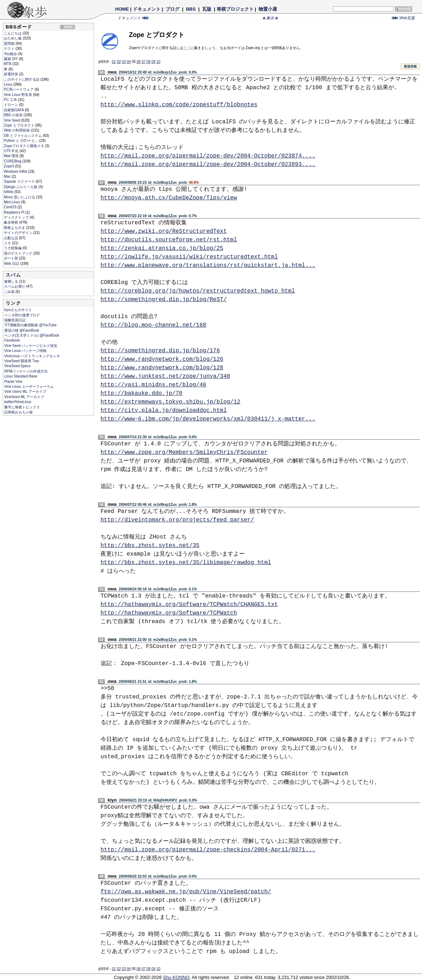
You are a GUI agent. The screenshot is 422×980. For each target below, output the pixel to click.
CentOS (11, 207)
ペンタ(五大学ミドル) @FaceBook (32, 335)
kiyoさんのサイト (18, 310)
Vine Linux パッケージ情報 (25, 351)
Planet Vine (13, 382)
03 (124, 62)
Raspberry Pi (15, 212)
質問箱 (10, 44)
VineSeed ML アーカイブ (24, 397)
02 (119, 62)
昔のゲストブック (19, 253)
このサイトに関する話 (22, 79)
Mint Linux (12, 202)
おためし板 (13, 38)
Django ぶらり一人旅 (21, 187)
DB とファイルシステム (23, 136)
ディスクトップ (17, 217)
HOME (122, 9)
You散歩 (11, 54)
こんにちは (13, 33)
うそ (8, 243)
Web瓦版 (403, 18)
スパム (13, 275)
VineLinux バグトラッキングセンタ (32, 356)
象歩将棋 (12, 222)
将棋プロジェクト (235, 9)
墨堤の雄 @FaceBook (22, 330)
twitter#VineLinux (18, 402)
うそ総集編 (13, 248)
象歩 (270, 18)
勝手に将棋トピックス (22, 407)
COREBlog (13, 161)
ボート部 (12, 258)
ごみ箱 (10, 292)
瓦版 (207, 9)
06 (139, 62)
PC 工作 (11, 100)
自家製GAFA (14, 110)
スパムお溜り (15, 286)
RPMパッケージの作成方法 (26, 371)
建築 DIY (11, 59)
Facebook (12, 340)
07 (143, 62)
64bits (9, 192)
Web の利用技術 (17, 130)
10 (158, 62)
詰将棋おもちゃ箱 (18, 412)
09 (153, 62)
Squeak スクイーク (20, 181)
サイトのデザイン (19, 233)
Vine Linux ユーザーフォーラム (29, 387)
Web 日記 (12, 264)
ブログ (173, 9)
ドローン (12, 105)
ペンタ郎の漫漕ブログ (22, 315)
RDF (69, 27)
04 (129, 62)
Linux (9, 84)
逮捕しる (12, 281)
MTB (8, 64)
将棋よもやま (15, 228)
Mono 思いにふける (20, 197)
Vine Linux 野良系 (18, 95)
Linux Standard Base (21, 376)
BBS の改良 (14, 115)
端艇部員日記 (15, 320)
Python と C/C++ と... (21, 141)
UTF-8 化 (12, 151)
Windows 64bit (16, 172)
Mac (8, 176)
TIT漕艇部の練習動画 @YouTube (30, 325)
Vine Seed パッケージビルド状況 (31, 346)
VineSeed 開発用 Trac (22, 361)
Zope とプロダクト (20, 125)
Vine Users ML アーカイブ (25, 392)
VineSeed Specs (17, 366)
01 (114, 62)
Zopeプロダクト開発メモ (25, 146)
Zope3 (9, 166)
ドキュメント (147, 9)
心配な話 (12, 238)
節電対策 (12, 74)
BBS (191, 9)
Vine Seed (13, 120)
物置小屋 (268, 9)
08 (148, 62)
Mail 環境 (12, 156)
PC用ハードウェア (19, 89)
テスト (10, 49)
